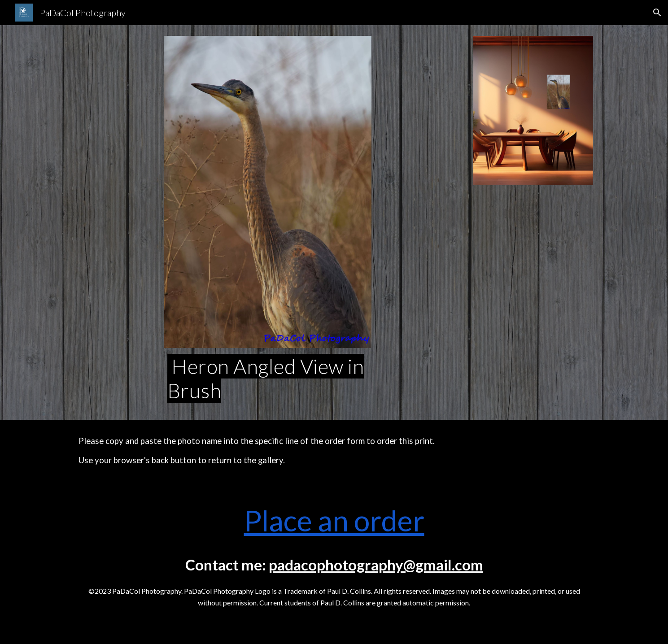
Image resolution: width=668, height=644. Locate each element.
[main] (268, 379)
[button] (657, 13)
